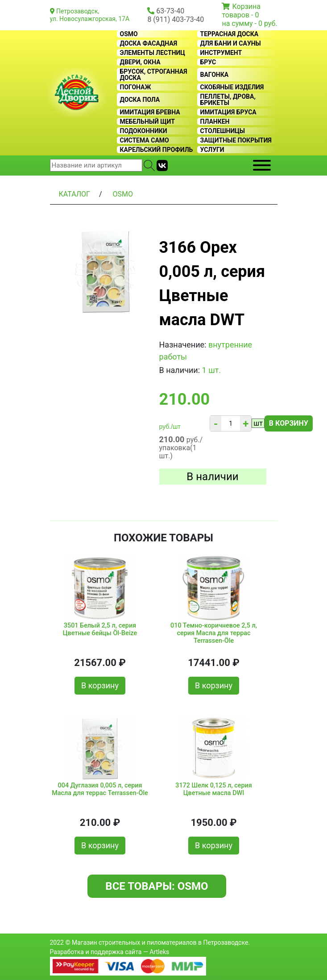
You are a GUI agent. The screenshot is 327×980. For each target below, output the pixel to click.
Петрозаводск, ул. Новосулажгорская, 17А (90, 15)
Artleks (159, 952)
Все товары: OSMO (157, 886)
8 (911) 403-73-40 (176, 19)
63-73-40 (170, 11)
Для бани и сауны (231, 43)
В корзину (289, 423)
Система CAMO (145, 140)
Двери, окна (140, 62)
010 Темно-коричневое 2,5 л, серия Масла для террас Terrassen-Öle (214, 633)
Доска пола (140, 100)
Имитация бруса (228, 112)
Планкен (215, 121)
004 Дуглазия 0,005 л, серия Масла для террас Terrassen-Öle (100, 789)
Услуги (212, 150)
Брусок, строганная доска (154, 75)
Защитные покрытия (236, 140)
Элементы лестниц (153, 53)
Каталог (75, 194)
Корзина (246, 6)
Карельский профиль (157, 150)
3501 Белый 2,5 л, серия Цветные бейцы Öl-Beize (100, 629)
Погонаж (136, 87)
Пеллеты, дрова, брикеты (228, 100)
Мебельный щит (147, 121)
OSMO (129, 34)
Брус (208, 62)
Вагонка (215, 75)
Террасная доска (230, 34)
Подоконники (144, 131)
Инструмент (221, 53)
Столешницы (223, 131)
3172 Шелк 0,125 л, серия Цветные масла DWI (214, 789)
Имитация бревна (150, 112)
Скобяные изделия (232, 87)
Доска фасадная (149, 43)
